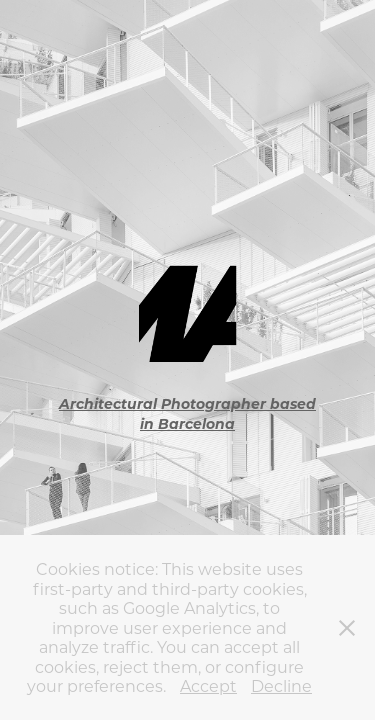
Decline (281, 685)
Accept (208, 685)
